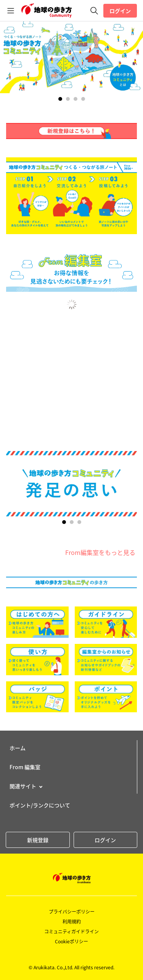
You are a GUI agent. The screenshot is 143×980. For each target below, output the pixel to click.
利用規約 (72, 922)
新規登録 (38, 840)
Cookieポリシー (71, 941)
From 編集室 (25, 767)
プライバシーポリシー (72, 912)
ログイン (120, 11)
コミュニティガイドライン (71, 931)
